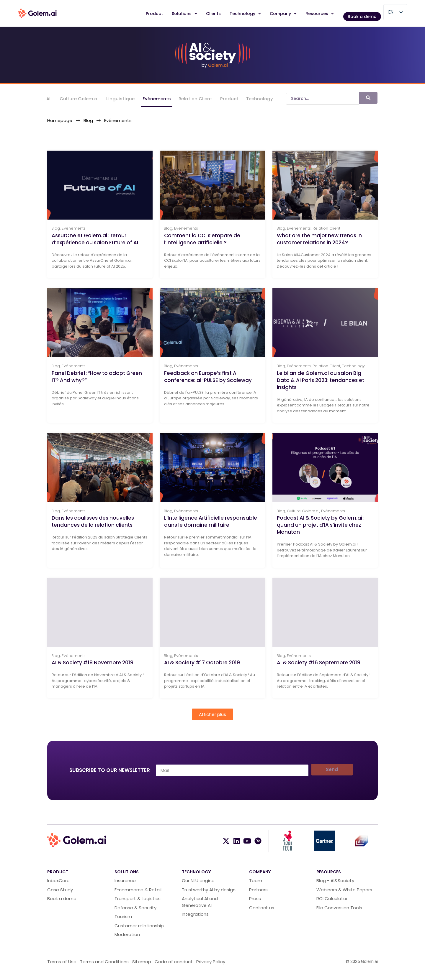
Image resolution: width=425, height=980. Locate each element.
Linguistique (120, 99)
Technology (259, 99)
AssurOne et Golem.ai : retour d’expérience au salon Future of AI (95, 242)
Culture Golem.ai (79, 99)
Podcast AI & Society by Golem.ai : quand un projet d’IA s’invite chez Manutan (321, 531)
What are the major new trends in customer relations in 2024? (319, 242)
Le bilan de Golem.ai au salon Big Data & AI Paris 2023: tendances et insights (321, 385)
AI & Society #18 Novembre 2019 (93, 671)
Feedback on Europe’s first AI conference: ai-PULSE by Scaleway (208, 381)
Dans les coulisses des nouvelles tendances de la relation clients (93, 528)
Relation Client (195, 99)
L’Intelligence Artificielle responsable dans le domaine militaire (211, 528)
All (49, 99)
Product (228, 99)
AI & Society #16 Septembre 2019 (319, 671)
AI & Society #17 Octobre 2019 (202, 671)
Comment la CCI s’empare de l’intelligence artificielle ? (202, 242)
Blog (56, 232)
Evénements (156, 99)
